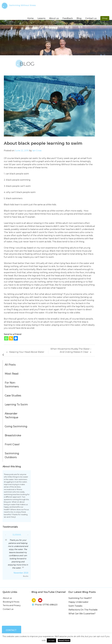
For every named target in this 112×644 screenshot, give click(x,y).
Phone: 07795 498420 (45, 605)
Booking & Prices (11, 602)
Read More (64, 640)
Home (30, 18)
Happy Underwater (79, 602)
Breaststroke (13, 435)
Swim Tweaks (75, 606)
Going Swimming (16, 426)
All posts (10, 365)
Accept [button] (51, 640)
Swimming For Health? (80, 598)
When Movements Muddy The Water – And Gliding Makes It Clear (71, 350)
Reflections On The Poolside (83, 610)
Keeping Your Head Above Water (27, 352)
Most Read (12, 374)
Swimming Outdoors (12, 455)
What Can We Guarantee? (82, 614)
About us (7, 598)
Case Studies (13, 396)
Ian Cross (37, 151)
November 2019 (21, 573)
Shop (105, 18)
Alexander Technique (11, 415)
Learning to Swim (16, 405)
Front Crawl (12, 444)
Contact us (91, 18)
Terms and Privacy (12, 605)
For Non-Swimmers (12, 385)
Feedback (68, 18)
